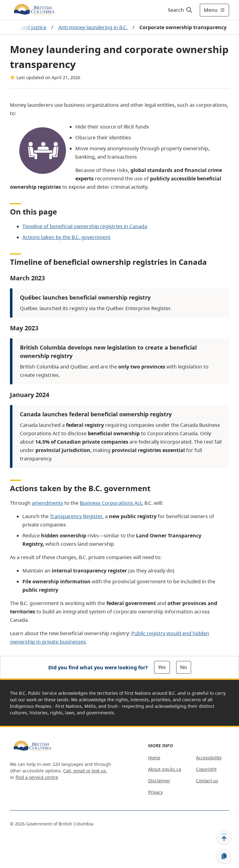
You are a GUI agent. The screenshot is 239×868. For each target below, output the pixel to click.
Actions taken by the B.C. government (66, 237)
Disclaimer (159, 781)
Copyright (206, 769)
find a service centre (37, 777)
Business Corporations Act (111, 503)
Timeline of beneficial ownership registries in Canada (85, 226)
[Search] (180, 10)
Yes (162, 667)
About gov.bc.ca (165, 769)
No (184, 667)
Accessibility (209, 758)
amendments (47, 503)
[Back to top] (224, 837)
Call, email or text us (84, 771)
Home (154, 758)
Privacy (155, 792)
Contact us (207, 781)
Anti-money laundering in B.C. (93, 27)
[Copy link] (224, 856)
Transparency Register (76, 516)
